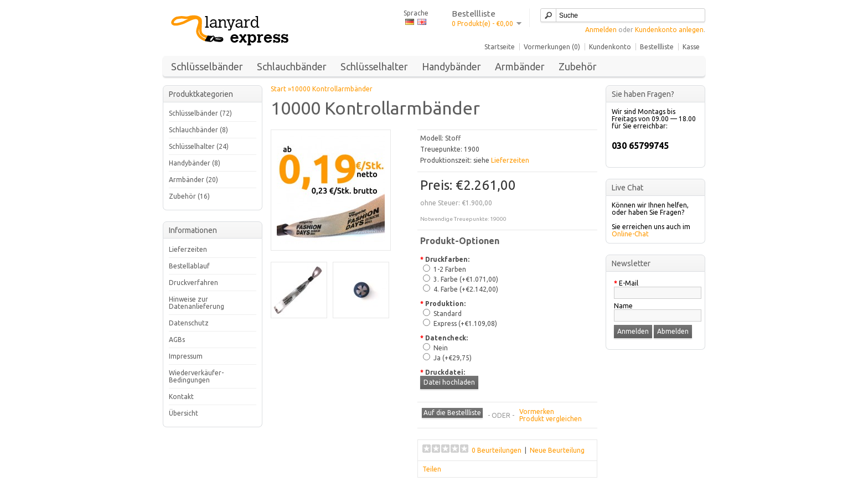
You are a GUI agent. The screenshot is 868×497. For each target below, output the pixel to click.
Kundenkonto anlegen (669, 30)
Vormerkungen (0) (552, 47)
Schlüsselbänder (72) (200, 113)
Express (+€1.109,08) (465, 323)
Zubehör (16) (189, 196)
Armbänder (520, 66)
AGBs (177, 340)
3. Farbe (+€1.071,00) (466, 279)
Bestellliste (657, 47)
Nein (441, 348)
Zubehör (578, 66)
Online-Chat (630, 234)
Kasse (691, 47)
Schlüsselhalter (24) (199, 146)
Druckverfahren (193, 283)
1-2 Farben (450, 269)
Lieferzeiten (188, 249)
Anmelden (601, 30)
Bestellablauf (189, 266)
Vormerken (537, 411)
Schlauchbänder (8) (198, 130)
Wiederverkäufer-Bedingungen (196, 376)
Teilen (432, 469)
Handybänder (451, 66)
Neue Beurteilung (557, 450)
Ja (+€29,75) (453, 358)
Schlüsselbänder (207, 66)
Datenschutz (189, 323)
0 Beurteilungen (497, 450)
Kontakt (181, 397)
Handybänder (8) (195, 163)
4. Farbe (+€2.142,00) (466, 289)
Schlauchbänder (292, 66)
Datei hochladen (449, 382)
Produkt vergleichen (551, 419)
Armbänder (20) (193, 180)
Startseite (500, 47)
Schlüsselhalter (374, 66)
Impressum (186, 356)
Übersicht (184, 413)
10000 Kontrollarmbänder (332, 89)
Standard (448, 314)
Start (278, 89)
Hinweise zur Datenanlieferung (197, 303)
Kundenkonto (610, 47)
